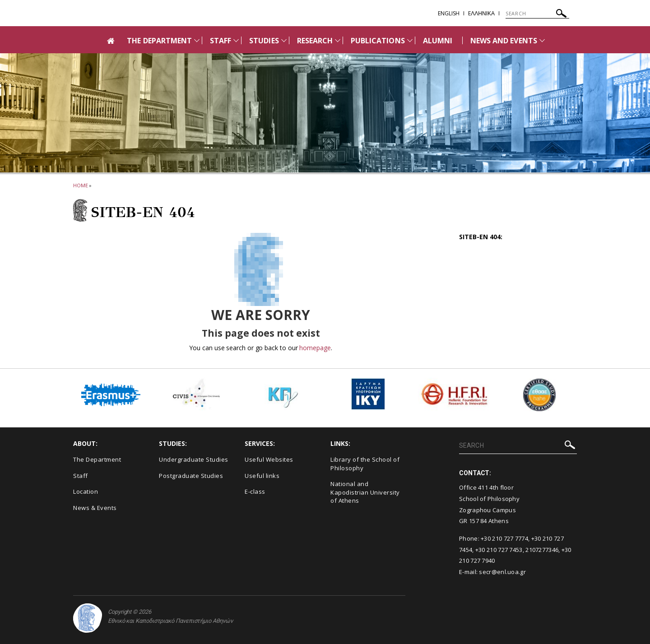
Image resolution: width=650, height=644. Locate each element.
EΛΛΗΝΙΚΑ (481, 13)
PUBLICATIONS (378, 41)
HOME (81, 185)
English (449, 13)
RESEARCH (315, 41)
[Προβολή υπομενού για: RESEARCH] (338, 40)
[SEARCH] (537, 14)
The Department (97, 459)
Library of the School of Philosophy (365, 464)
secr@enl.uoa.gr (502, 572)
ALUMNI (438, 41)
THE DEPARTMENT (159, 41)
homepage (315, 348)
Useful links (262, 476)
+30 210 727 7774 (504, 538)
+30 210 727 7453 (499, 550)
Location (86, 491)
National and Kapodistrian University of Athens (365, 492)
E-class (255, 491)
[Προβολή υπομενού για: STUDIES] (284, 40)
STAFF (221, 41)
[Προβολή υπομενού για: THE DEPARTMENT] (197, 40)
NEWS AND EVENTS (504, 41)
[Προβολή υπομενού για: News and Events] (542, 40)
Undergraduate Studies (194, 459)
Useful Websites (269, 459)
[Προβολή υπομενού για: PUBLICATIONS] (410, 40)
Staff (81, 476)
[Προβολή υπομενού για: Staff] (236, 40)
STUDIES (264, 41)
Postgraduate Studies (191, 476)
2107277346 (542, 550)
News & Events (95, 508)
